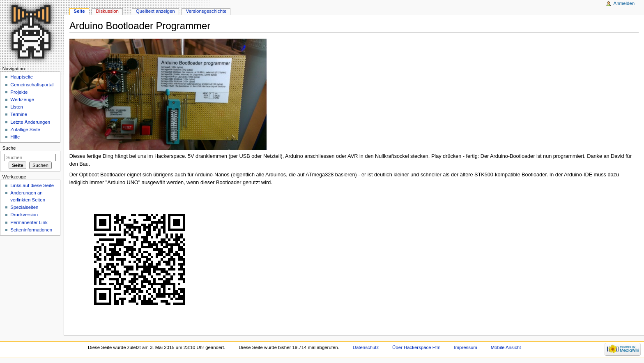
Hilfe (15, 137)
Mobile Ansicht (506, 347)
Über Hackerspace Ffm (416, 347)
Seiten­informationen (31, 230)
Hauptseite (22, 77)
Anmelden (624, 3)
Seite (79, 11)
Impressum (466, 347)
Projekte (19, 92)
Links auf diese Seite (32, 185)
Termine (19, 114)
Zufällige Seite (25, 129)
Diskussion (107, 11)
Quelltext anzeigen (155, 11)
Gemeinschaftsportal (32, 85)
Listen (17, 107)
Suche (9, 148)
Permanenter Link (29, 222)
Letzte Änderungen (30, 122)
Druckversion (24, 215)
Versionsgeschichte (206, 11)
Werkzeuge (22, 99)
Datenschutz (366, 347)
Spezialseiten (24, 207)
